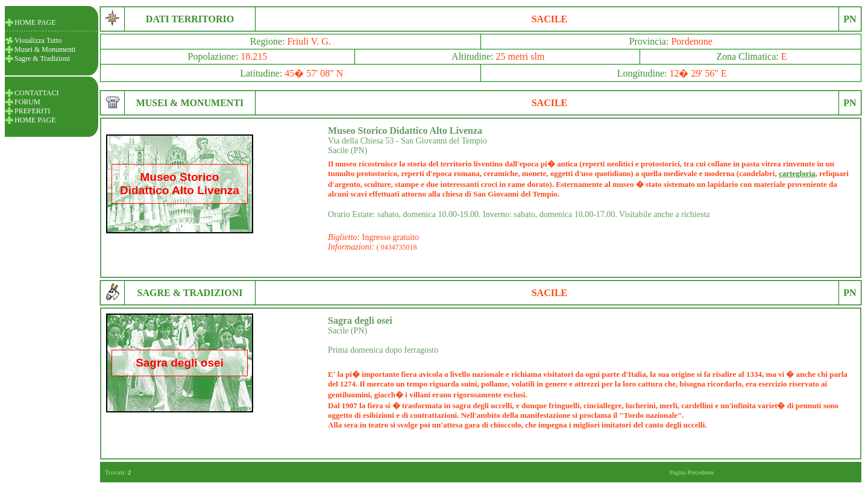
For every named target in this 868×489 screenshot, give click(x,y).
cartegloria (797, 173)
